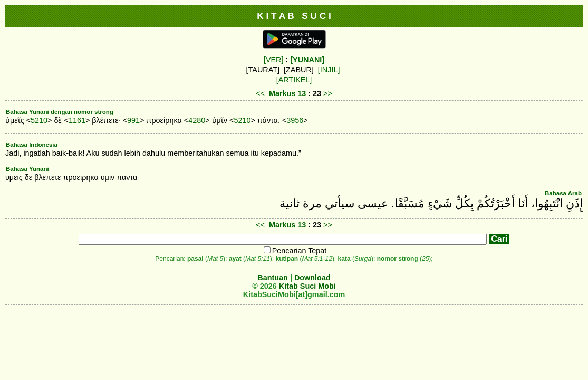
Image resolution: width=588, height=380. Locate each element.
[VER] (274, 60)
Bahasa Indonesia (32, 145)
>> (328, 93)
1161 (77, 120)
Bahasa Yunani (27, 169)
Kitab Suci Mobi (307, 286)
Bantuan (273, 278)
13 (303, 93)
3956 (295, 120)
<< (260, 93)
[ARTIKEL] (294, 80)
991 (133, 120)
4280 (197, 120)
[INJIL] (329, 70)
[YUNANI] (307, 60)
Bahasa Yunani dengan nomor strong (60, 112)
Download (312, 278)
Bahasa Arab (563, 193)
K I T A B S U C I (294, 16)
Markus (282, 93)
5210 (39, 120)
